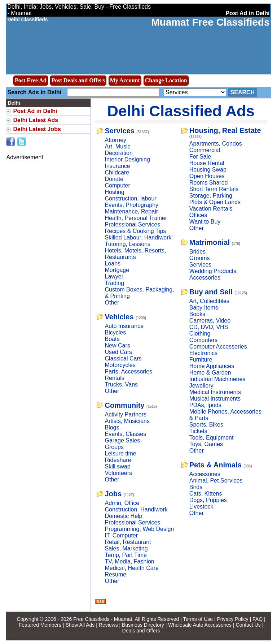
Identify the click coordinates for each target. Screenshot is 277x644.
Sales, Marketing (126, 548)
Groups (114, 447)
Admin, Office (122, 503)
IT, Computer (121, 535)
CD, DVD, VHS (209, 327)
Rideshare (118, 460)
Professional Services (132, 224)
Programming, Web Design (139, 529)
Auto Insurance (124, 326)
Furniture (201, 360)
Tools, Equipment (212, 438)
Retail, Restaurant (128, 542)
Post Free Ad (31, 80)
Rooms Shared (209, 183)
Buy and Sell (211, 292)
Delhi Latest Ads (36, 120)
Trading (114, 283)
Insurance (117, 166)
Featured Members (40, 625)
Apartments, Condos (216, 144)
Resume (115, 574)
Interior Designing (127, 159)
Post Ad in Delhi (35, 111)
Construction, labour (130, 198)
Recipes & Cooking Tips (135, 231)
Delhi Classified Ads (181, 111)
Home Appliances (212, 366)
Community (124, 405)
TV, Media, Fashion (129, 561)
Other (112, 302)
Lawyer (114, 276)
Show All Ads (80, 625)
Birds (196, 487)
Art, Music (117, 146)
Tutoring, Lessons (127, 244)
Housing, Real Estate (225, 130)
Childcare (117, 172)
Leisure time (120, 453)
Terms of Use (198, 619)
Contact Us (248, 625)
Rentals (114, 378)
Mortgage (117, 270)
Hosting (114, 192)
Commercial (205, 150)
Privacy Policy (232, 619)
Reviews (108, 625)
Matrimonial (210, 242)
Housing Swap (208, 170)
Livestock (201, 507)
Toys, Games (206, 444)
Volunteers (118, 473)
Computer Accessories (218, 347)
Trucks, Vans (121, 384)
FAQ (258, 619)
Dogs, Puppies (208, 500)
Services (119, 131)
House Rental (207, 163)
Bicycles (115, 332)
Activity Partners (126, 414)
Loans (113, 263)
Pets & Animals (216, 465)
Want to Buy (205, 222)
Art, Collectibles (209, 301)
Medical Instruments (215, 392)
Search (243, 92)
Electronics (203, 353)
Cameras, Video (210, 321)
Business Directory (143, 625)
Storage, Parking (211, 196)
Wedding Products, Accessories (214, 274)
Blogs (112, 427)
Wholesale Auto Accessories (200, 625)
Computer (117, 185)
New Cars (117, 345)
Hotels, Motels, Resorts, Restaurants (135, 254)
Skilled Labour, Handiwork (138, 237)
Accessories (205, 474)
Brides (197, 252)
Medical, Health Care (131, 568)
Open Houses (207, 176)
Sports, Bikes (206, 425)
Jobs (113, 494)
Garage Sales (122, 440)
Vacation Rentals (211, 209)
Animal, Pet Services (216, 481)
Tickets (198, 431)
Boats (112, 339)
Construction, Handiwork (136, 509)
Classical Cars (123, 358)
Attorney (115, 140)
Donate (114, 179)
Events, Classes (125, 434)
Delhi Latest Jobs (37, 129)
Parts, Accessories (128, 371)
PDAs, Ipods (205, 405)
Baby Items (204, 308)
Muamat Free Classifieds (210, 22)
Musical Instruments (215, 399)
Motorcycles (120, 365)
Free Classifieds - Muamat (103, 619)
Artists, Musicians (127, 421)
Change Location (166, 80)
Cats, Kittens (206, 494)
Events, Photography (131, 205)
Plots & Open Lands (215, 202)
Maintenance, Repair (131, 211)
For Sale (200, 157)
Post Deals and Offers (78, 80)
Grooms (200, 258)
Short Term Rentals (214, 189)
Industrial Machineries (217, 379)
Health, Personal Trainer (136, 218)
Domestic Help (123, 516)
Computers (203, 340)
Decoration (118, 153)
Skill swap (117, 466)
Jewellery (201, 386)
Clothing (200, 334)
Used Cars (118, 352)
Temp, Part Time (126, 555)
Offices (198, 215)
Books (197, 314)
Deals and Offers (141, 631)
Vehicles (119, 317)
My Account (125, 80)
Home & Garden (210, 373)
